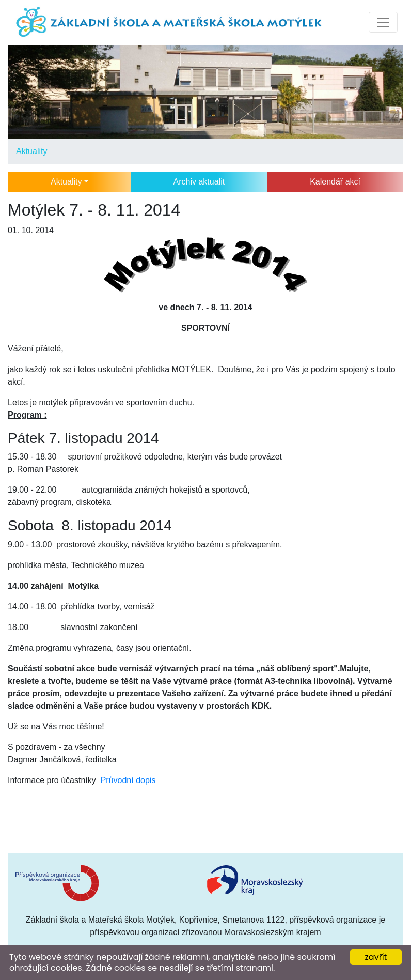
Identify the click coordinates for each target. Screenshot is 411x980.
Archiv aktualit (199, 182)
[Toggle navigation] (383, 22)
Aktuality (31, 151)
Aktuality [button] (66, 182)
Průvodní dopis (128, 780)
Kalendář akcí (335, 182)
